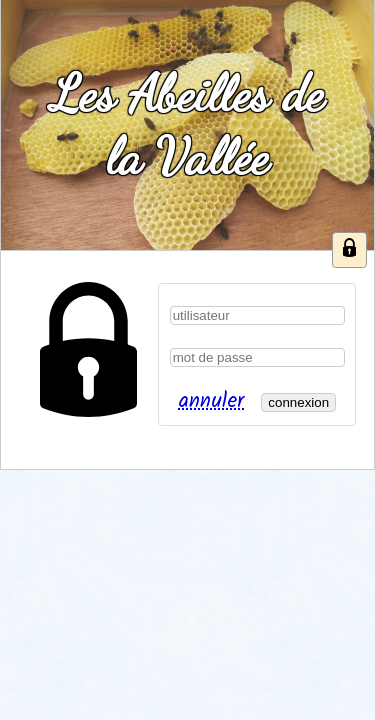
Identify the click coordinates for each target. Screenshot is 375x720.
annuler (211, 401)
